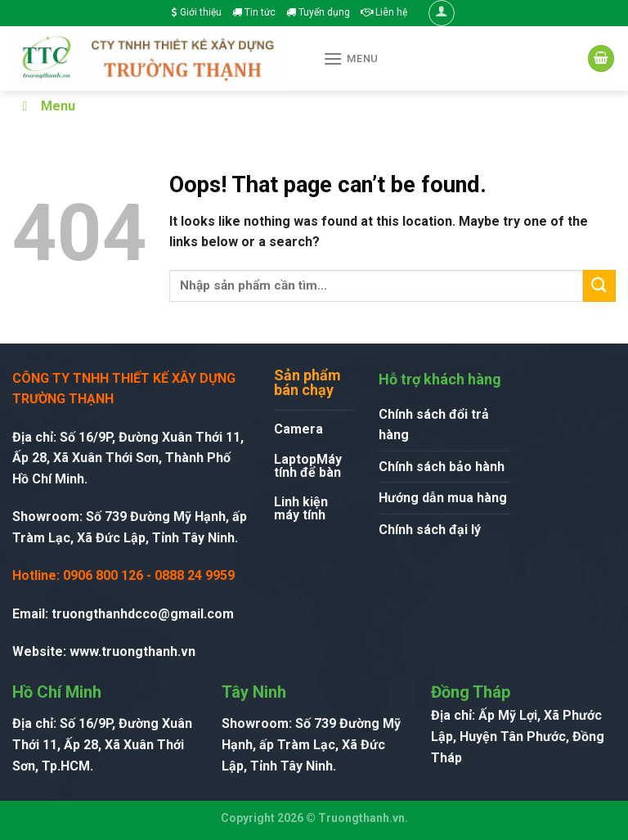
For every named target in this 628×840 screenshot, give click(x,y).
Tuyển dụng (318, 12)
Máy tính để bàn (308, 466)
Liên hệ (384, 12)
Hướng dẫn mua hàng (443, 498)
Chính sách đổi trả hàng (434, 425)
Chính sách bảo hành (442, 467)
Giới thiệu (197, 12)
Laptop (295, 459)
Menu (46, 106)
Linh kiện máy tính (301, 508)
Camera (298, 429)
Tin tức (254, 12)
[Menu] (351, 58)
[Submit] (599, 286)
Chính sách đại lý (430, 530)
